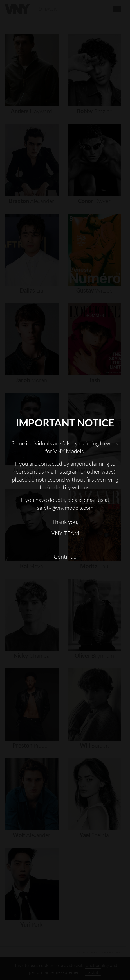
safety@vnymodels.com (65, 508)
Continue (65, 557)
